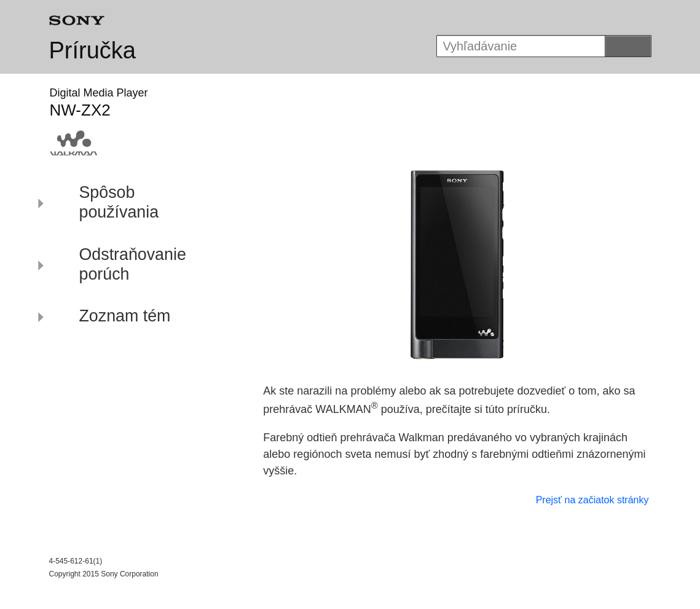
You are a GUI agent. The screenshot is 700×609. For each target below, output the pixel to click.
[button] (128, 204)
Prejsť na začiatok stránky (592, 500)
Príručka (92, 50)
